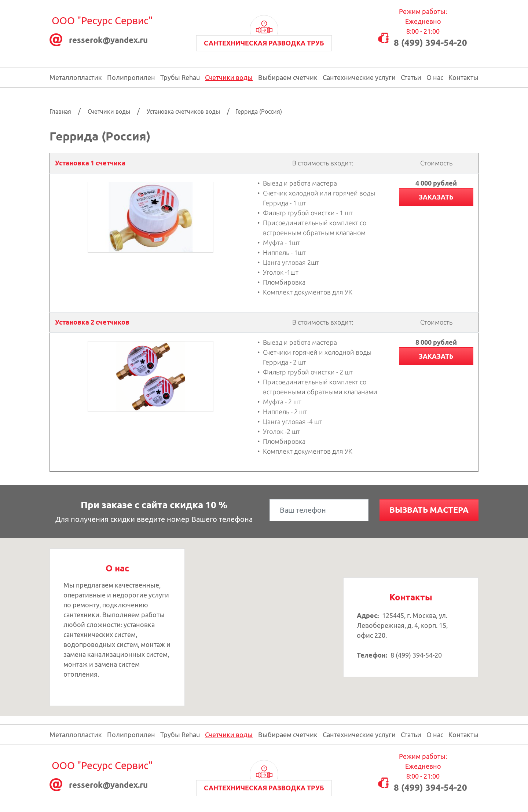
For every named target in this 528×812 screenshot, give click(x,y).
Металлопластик (76, 77)
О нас (435, 77)
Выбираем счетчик (288, 77)
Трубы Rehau (180, 77)
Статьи (411, 77)
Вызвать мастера (429, 510)
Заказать (436, 197)
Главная (60, 111)
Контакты (463, 77)
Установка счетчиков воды (183, 111)
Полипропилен (131, 77)
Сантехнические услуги (359, 77)
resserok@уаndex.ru (108, 40)
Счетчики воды (229, 77)
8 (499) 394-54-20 (430, 43)
